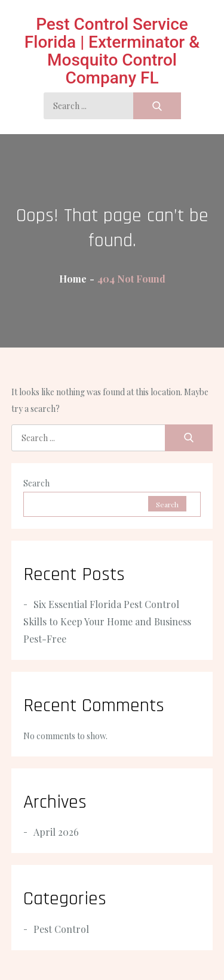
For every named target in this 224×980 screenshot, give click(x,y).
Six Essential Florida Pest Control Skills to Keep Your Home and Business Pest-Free (107, 621)
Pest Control (61, 929)
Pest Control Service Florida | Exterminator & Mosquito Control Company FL (112, 51)
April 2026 (56, 832)
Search (36, 483)
